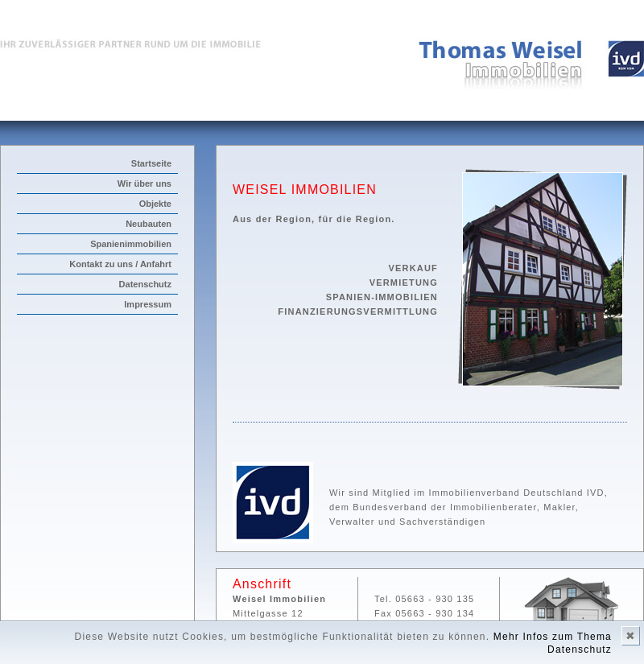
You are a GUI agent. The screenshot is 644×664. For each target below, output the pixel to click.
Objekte (155, 204)
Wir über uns (144, 184)
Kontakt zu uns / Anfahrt (120, 264)
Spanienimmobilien (131, 244)
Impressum (148, 304)
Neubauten (149, 224)
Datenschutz (145, 284)
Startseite (151, 163)
